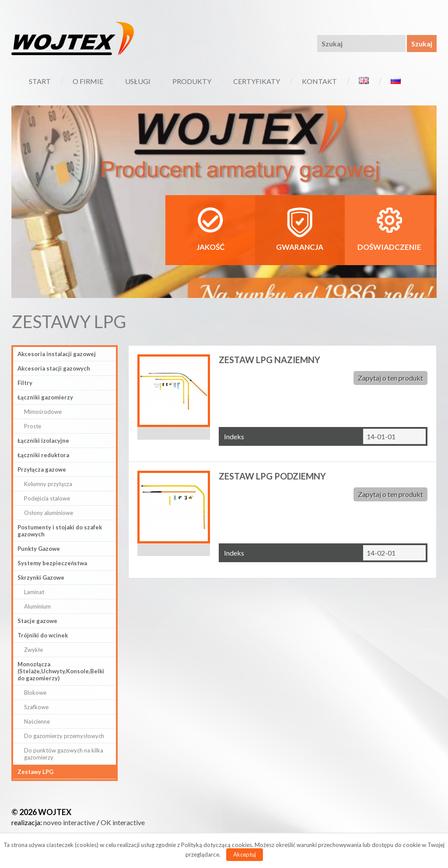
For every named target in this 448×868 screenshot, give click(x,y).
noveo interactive (69, 822)
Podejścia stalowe (47, 498)
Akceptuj (245, 854)
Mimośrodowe (43, 412)
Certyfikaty (257, 81)
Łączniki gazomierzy (45, 397)
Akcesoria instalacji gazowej (57, 354)
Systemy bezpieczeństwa (52, 563)
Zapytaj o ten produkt (390, 378)
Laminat (34, 592)
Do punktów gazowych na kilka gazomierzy (64, 754)
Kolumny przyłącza (48, 484)
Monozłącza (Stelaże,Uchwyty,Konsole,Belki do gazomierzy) (61, 671)
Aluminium (37, 606)
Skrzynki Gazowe (41, 577)
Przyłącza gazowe (42, 469)
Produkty (192, 81)
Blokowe (35, 693)
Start (40, 81)
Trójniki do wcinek (43, 635)
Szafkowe (36, 707)
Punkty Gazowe (39, 549)
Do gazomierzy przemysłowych (64, 736)
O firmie (88, 81)
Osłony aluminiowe (49, 513)
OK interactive (123, 822)
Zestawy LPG (35, 772)
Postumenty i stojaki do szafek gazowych (60, 531)
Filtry (25, 383)
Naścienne (37, 721)
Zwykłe (33, 650)
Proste (33, 426)
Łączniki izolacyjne (43, 441)
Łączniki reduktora (43, 455)
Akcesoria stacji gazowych (54, 368)
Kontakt (319, 81)
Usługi (138, 81)
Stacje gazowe (37, 621)
